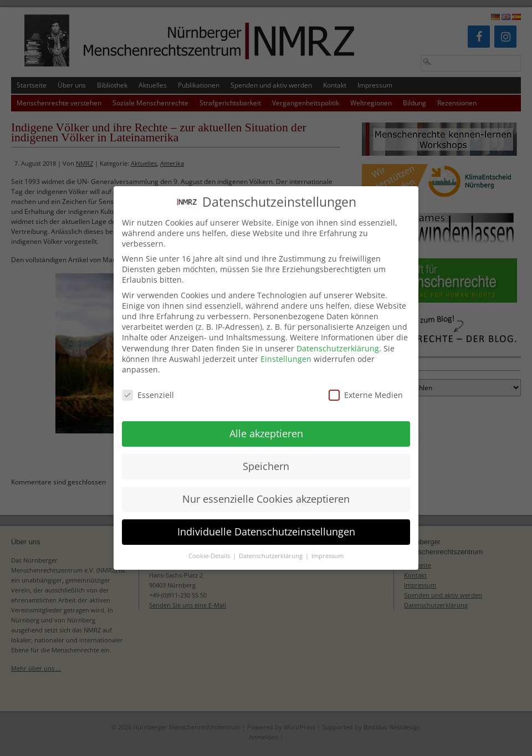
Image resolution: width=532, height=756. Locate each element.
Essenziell (148, 384)
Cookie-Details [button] (210, 545)
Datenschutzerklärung (338, 337)
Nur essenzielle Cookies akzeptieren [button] (266, 488)
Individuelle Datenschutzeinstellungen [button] (266, 520)
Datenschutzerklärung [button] (272, 545)
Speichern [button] (266, 455)
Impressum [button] (328, 545)
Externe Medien (366, 384)
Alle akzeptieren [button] (266, 422)
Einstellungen (286, 348)
